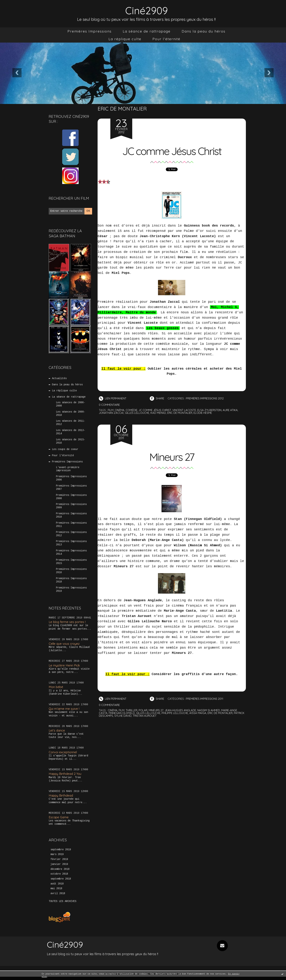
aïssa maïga (198, 713)
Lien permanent (113, 398)
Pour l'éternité (166, 39)
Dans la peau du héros (204, 31)
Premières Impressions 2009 (71, 508)
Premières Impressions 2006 (71, 480)
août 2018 (57, 887)
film (111, 410)
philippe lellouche (175, 713)
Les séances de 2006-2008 (71, 405)
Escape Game (59, 820)
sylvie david (134, 716)
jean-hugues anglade (181, 710)
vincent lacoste (184, 410)
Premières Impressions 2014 (71, 555)
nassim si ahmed (209, 710)
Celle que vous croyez (64, 646)
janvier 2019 (59, 867)
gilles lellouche (137, 413)
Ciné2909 (146, 10)
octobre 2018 (59, 877)
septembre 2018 (61, 882)
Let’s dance (57, 733)
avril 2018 (58, 897)
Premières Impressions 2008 (71, 499)
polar (143, 710)
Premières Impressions (90, 31)
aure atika (231, 410)
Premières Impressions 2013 (71, 545)
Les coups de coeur (65, 451)
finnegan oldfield (122, 713)
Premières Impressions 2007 (71, 489)
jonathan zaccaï (111, 413)
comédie (132, 410)
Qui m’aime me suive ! (64, 712)
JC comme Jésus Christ (172, 151)
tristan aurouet (156, 716)
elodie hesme (203, 413)
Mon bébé (56, 690)
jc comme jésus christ (155, 410)
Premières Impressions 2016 (71, 574)
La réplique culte (125, 39)
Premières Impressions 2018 (71, 583)
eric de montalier (180, 413)
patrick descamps (112, 716)
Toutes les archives (63, 905)
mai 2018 (56, 892)
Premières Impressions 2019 (71, 592)
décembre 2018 (60, 872)
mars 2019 (57, 858)
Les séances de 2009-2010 (71, 414)
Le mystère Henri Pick (64, 668)
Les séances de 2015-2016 (71, 442)
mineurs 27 (157, 710)
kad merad (158, 413)
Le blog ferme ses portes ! (67, 625)
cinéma (120, 410)
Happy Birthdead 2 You (65, 777)
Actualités (59, 379)
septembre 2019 (61, 853)
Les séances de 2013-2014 (71, 433)
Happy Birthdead (61, 798)
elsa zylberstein (210, 410)
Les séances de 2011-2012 (71, 423)
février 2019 (59, 863)
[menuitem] (90, 31)
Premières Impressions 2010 (71, 517)
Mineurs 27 (172, 457)
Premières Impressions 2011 (71, 527)
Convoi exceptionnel (63, 755)
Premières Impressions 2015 (71, 564)
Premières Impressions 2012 (71, 536)
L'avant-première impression (68, 470)
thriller (132, 710)
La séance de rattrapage (147, 31)
